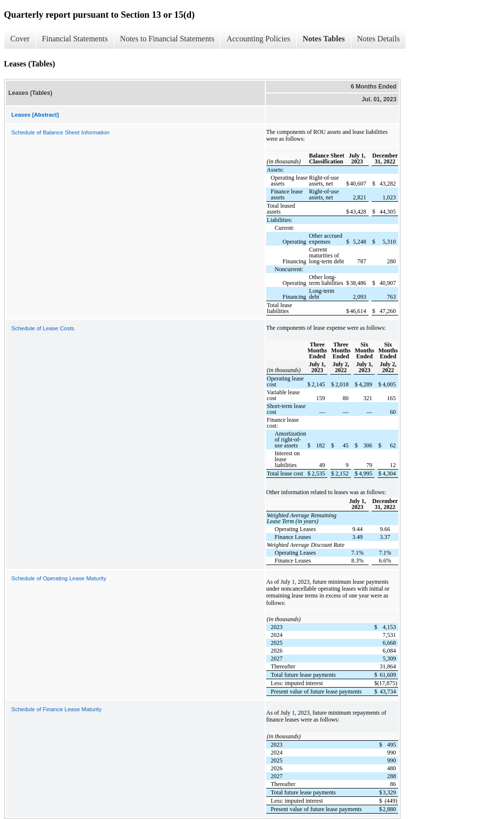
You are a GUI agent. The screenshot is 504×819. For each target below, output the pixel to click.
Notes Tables (324, 39)
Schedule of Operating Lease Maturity (59, 578)
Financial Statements (75, 39)
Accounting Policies (258, 39)
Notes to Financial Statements (167, 39)
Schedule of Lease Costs (43, 328)
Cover (20, 39)
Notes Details (379, 39)
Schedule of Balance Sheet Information (60, 132)
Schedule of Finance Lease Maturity (56, 709)
